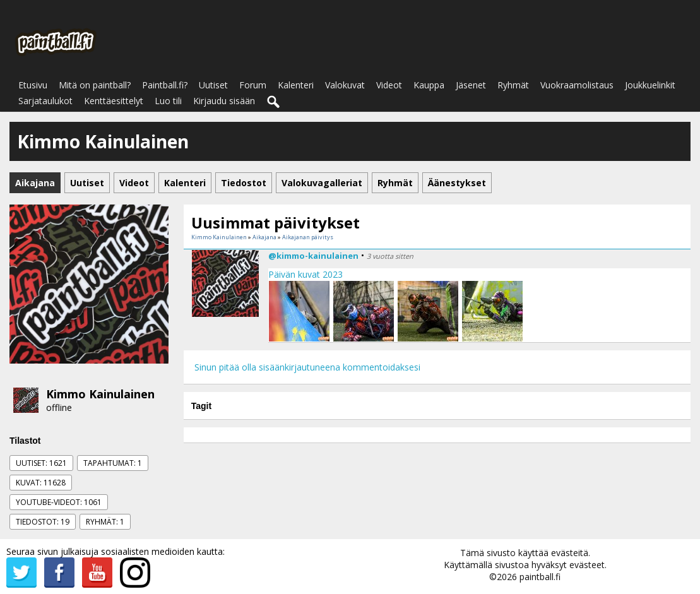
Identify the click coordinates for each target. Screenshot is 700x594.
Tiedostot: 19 (43, 522)
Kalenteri (296, 85)
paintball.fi (540, 577)
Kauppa (429, 85)
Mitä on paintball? (95, 85)
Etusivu (33, 85)
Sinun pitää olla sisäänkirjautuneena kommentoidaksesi (307, 367)
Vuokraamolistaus (577, 85)
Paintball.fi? (165, 85)
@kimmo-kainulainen (313, 256)
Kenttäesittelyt (114, 101)
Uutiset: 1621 (41, 463)
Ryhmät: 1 (105, 522)
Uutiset (213, 85)
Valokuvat (345, 85)
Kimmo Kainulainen (100, 394)
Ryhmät (513, 85)
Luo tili (168, 101)
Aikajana (264, 237)
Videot (389, 85)
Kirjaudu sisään (224, 101)
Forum (253, 85)
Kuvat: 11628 (41, 483)
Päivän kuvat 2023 (306, 274)
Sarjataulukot (45, 101)
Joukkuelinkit (650, 85)
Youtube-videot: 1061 (59, 502)
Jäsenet (471, 85)
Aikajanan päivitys (308, 237)
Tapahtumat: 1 (113, 463)
